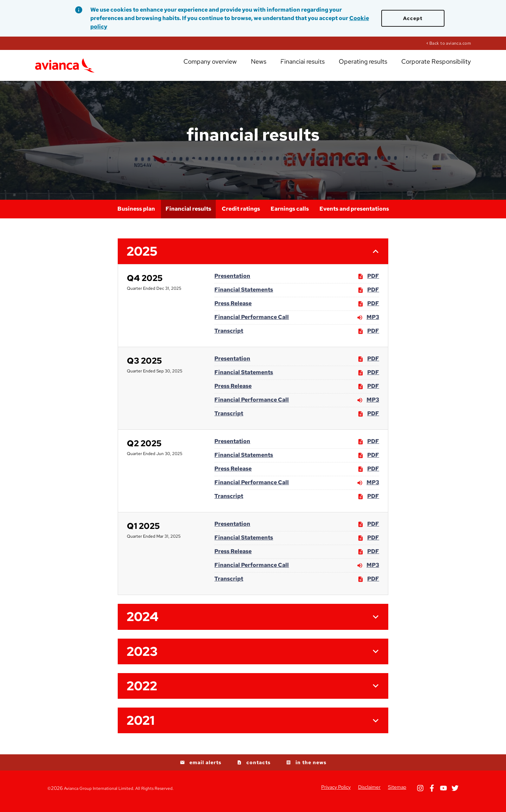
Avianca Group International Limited (99, 795)
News (286, 67)
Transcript (229, 337)
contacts (258, 769)
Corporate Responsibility (440, 67)
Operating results (376, 67)
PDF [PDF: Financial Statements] (368, 296)
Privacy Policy (336, 793)
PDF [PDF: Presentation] (368, 283)
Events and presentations (354, 215)
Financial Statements (244, 296)
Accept (413, 18)
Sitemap (397, 793)
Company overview (244, 67)
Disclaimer (369, 793)
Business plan (136, 215)
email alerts (205, 769)
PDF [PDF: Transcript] (368, 338)
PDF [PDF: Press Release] (368, 310)
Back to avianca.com (450, 43)
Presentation (232, 282)
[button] (253, 258)
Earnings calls (290, 215)
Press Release (233, 310)
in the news (311, 769)
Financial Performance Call (252, 323)
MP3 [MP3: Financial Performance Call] (368, 324)
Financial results (323, 67)
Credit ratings (241, 215)
